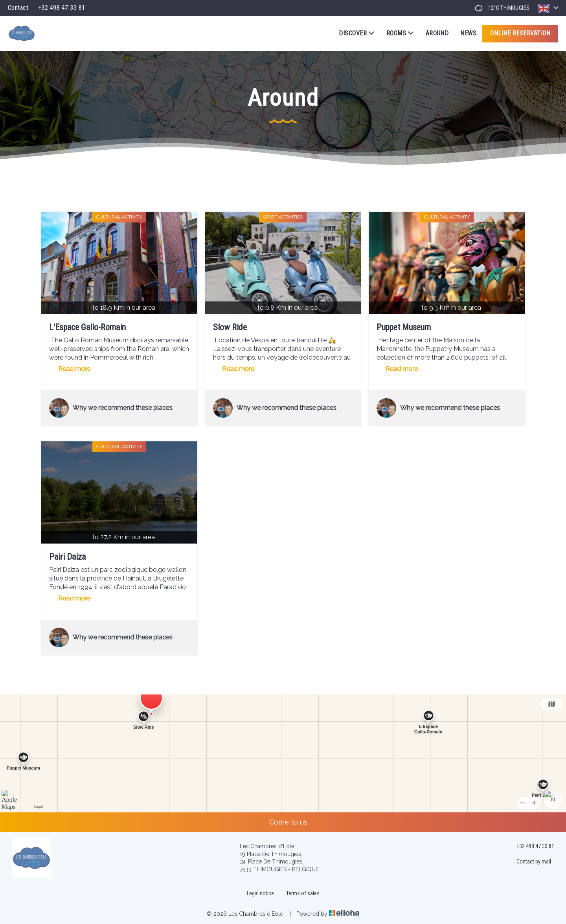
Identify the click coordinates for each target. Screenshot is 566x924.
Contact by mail (529, 862)
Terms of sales (303, 893)
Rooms (400, 33)
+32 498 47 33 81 (531, 847)
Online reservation (520, 33)
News (468, 33)
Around (437, 33)
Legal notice (260, 893)
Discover (357, 33)
